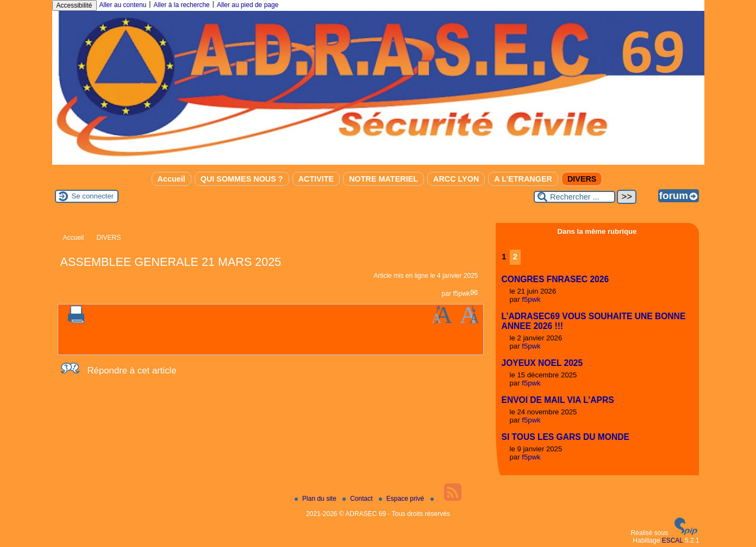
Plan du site (316, 499)
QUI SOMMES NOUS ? (242, 179)
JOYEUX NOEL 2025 (542, 363)
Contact (358, 499)
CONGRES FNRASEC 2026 (555, 279)
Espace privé (402, 499)
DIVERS (582, 179)
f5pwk (461, 294)
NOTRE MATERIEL (383, 179)
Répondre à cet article (132, 371)
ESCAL (673, 540)
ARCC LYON (456, 179)
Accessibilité (74, 5)
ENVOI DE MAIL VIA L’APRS (558, 400)
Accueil (171, 179)
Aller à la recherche (181, 5)
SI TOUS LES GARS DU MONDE (566, 437)
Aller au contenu (123, 5)
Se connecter (93, 196)
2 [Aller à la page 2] (515, 257)
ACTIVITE (316, 179)
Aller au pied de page (248, 5)
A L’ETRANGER (523, 179)
